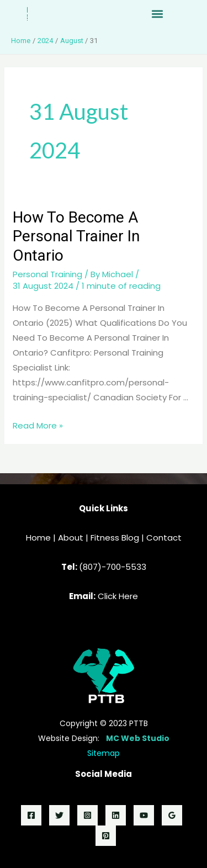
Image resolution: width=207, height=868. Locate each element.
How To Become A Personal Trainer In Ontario (76, 236)
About (71, 538)
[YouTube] (144, 815)
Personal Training (47, 274)
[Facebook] (31, 815)
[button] (158, 14)
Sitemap (104, 753)
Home (38, 538)
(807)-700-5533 (113, 567)
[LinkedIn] (116, 815)
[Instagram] (87, 815)
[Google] (172, 815)
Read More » (38, 425)
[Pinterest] (106, 836)
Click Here (118, 596)
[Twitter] (59, 815)
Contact (164, 538)
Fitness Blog (115, 538)
